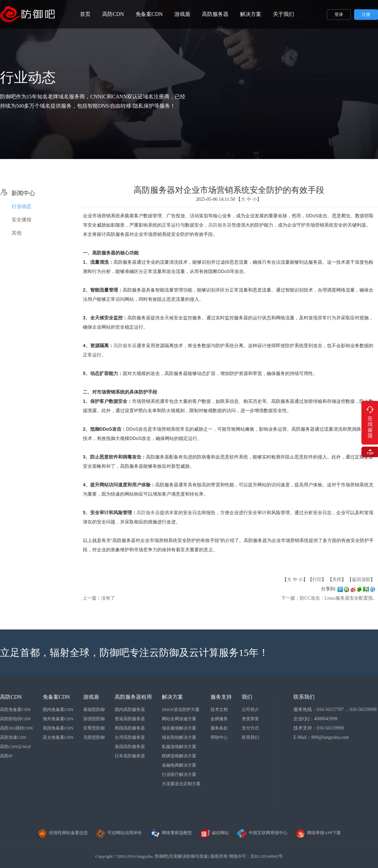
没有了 (108, 598)
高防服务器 (215, 14)
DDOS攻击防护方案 (181, 709)
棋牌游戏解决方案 (179, 756)
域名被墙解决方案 (179, 728)
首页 (85, 14)
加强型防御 (94, 719)
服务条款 (219, 728)
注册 (366, 14)
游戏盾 (182, 14)
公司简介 (250, 709)
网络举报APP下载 (318, 833)
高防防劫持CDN (15, 719)
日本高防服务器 (130, 756)
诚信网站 (214, 833)
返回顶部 (361, 580)
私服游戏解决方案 (179, 747)
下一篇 (288, 598)
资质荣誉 (250, 719)
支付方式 (250, 728)
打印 (317, 580)
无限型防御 (94, 737)
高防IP (6, 756)
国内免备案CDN (58, 709)
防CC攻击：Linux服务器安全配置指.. (337, 598)
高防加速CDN (13, 737)
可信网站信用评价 (119, 833)
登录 (339, 14)
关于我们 (283, 14)
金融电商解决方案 (179, 765)
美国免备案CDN (58, 728)
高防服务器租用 (133, 697)
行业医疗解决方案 (179, 774)
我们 (247, 697)
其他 (17, 233)
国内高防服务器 (130, 709)
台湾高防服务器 (130, 737)
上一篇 (90, 598)
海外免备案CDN (58, 719)
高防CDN (113, 14)
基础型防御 (94, 709)
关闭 (337, 580)
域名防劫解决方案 (179, 737)
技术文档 (219, 709)
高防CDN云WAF (16, 747)
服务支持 (221, 697)
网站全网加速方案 (179, 719)
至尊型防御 (94, 728)
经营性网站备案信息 (63, 833)
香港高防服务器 (130, 719)
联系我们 (250, 737)
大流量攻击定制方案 (181, 784)
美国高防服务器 (130, 747)
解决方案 (251, 14)
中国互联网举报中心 (262, 833)
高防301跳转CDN (16, 728)
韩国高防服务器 (130, 728)
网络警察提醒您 (171, 833)
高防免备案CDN (15, 709)
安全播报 (22, 220)
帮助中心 (219, 737)
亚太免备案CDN (58, 737)
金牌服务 (219, 719)
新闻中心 (18, 193)
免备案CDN (149, 14)
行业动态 (22, 206)
